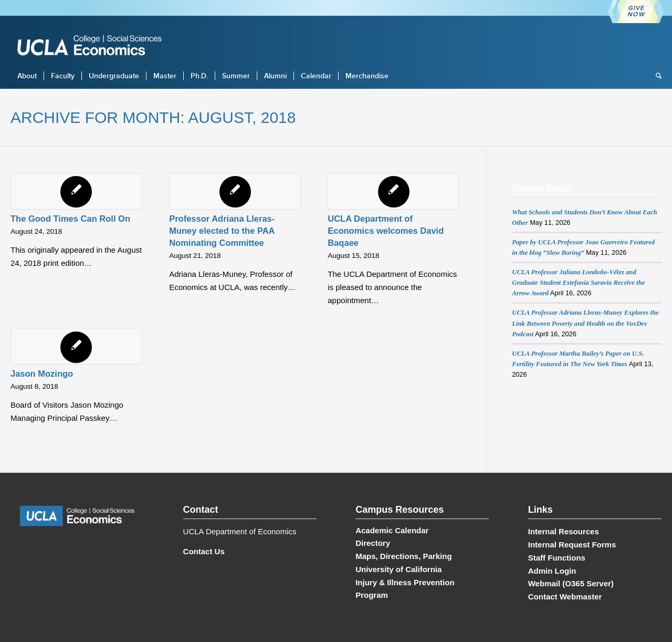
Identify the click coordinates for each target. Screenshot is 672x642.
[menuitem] (27, 76)
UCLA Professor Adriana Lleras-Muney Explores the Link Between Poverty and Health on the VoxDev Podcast (585, 323)
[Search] (655, 76)
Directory (373, 543)
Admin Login (552, 571)
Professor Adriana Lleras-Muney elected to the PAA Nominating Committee (222, 231)
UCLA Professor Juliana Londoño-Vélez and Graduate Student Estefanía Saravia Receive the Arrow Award (578, 283)
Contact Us (204, 551)
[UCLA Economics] (94, 46)
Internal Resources (564, 531)
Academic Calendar (392, 530)
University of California (398, 569)
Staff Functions (557, 558)
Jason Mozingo (42, 374)
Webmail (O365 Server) (571, 583)
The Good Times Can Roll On (70, 219)
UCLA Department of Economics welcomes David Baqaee (386, 231)
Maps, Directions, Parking (403, 556)
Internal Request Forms (572, 545)
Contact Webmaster (565, 597)
